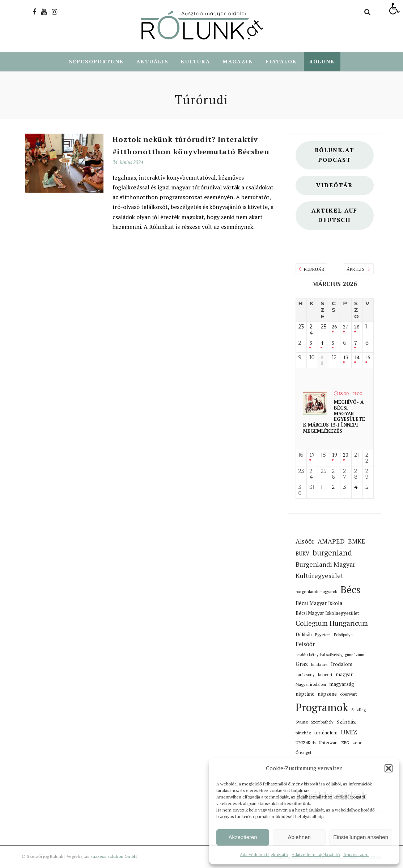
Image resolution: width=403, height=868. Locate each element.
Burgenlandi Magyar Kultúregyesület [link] (325, 570)
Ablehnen (299, 837)
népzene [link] (327, 694)
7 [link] (355, 343)
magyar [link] (344, 674)
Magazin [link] (238, 62)
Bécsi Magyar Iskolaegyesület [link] (327, 613)
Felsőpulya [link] (343, 635)
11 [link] (322, 361)
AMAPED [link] (331, 541)
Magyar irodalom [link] (311, 685)
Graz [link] (302, 664)
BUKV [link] (302, 554)
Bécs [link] (350, 590)
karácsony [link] (305, 675)
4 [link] (322, 343)
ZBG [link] (345, 743)
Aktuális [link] (152, 62)
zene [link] (357, 743)
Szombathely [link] (322, 722)
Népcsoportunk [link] (96, 62)
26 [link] (334, 327)
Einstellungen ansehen (361, 837)
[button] (389, 768)
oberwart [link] (349, 694)
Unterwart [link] (328, 743)
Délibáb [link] (304, 635)
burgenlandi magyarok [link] (316, 592)
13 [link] (345, 358)
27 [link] (345, 327)
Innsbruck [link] (319, 665)
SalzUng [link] (359, 710)
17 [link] (312, 455)
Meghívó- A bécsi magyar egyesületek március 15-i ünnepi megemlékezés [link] (334, 417)
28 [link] (357, 327)
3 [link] (311, 343)
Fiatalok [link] (281, 62)
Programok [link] (322, 708)
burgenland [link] (332, 553)
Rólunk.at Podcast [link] (335, 155)
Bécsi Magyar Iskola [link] (319, 603)
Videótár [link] (334, 186)
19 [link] (334, 455)
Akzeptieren (243, 837)
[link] (394, 9)
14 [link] (357, 358)
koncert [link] (325, 675)
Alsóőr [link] (305, 542)
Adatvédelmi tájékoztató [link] (264, 854)
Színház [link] (346, 722)
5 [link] (333, 343)
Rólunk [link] (322, 62)
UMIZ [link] (349, 732)
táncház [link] (303, 733)
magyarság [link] (342, 684)
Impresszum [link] (356, 854)
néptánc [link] (305, 694)
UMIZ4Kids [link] (306, 743)
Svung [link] (302, 722)
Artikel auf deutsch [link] (334, 216)
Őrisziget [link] (304, 753)
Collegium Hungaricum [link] (332, 624)
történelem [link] (326, 733)
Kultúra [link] (196, 62)
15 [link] (368, 358)
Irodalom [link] (342, 664)
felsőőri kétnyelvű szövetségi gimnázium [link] (330, 655)
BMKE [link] (357, 542)
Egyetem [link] (323, 635)
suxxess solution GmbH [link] (114, 857)
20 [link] (345, 455)
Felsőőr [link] (305, 644)
